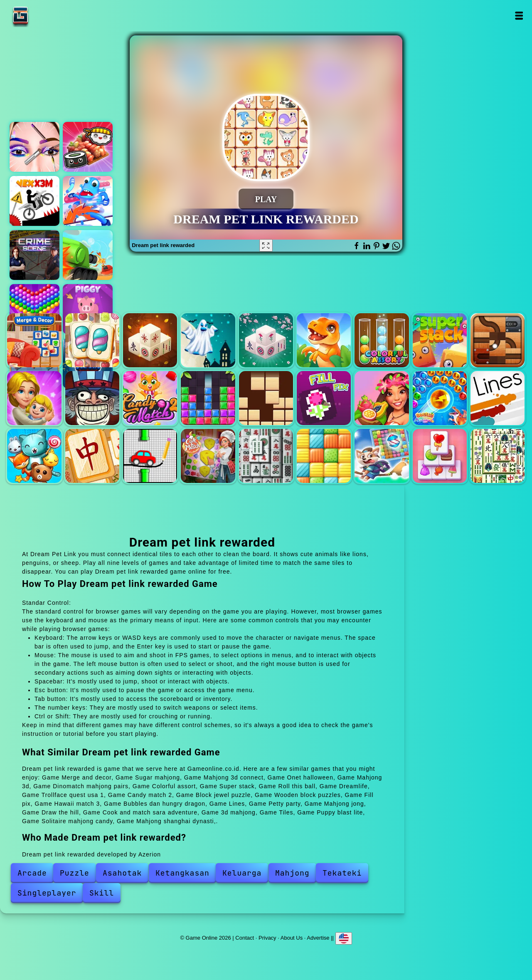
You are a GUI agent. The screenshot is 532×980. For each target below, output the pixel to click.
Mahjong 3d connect (150, 340)
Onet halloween (208, 340)
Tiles (324, 456)
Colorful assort (382, 340)
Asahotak (122, 873)
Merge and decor (34, 340)
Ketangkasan (182, 873)
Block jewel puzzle (208, 398)
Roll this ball (498, 340)
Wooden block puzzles (266, 398)
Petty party (34, 456)
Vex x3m (34, 201)
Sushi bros (88, 147)
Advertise (318, 938)
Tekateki (342, 873)
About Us (292, 938)
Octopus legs (88, 201)
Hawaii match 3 (382, 398)
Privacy (267, 938)
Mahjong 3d (266, 340)
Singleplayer (47, 893)
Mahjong (292, 873)
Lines (498, 398)
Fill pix (324, 398)
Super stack (440, 340)
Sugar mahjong (92, 340)
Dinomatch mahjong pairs (324, 340)
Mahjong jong (92, 456)
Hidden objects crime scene (34, 255)
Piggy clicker (88, 309)
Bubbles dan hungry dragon (440, 398)
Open (518, 16)
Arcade (32, 873)
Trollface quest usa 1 (92, 398)
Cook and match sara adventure (208, 456)
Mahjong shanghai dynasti (498, 456)
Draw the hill (150, 456)
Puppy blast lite (382, 456)
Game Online (47, 16)
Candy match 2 (150, 398)
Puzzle (75, 873)
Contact (245, 938)
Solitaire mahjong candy (440, 456)
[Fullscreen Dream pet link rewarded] (266, 245)
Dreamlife (34, 398)
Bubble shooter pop (34, 309)
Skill (102, 893)
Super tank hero (88, 255)
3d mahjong (266, 456)
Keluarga (242, 873)
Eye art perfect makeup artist (34, 147)
